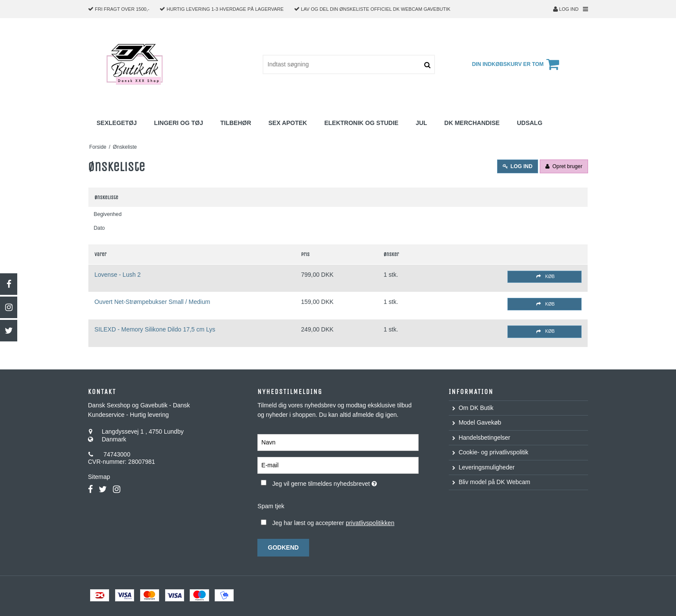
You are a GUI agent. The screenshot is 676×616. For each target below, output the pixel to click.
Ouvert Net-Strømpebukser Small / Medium (152, 302)
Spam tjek (271, 506)
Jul (421, 123)
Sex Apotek (288, 123)
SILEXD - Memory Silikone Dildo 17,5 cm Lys (155, 329)
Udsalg (530, 123)
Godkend (283, 547)
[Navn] (338, 442)
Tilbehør (236, 123)
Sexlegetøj (117, 123)
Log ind (566, 9)
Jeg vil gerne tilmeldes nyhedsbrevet (345, 482)
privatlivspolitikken (370, 523)
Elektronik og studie (361, 123)
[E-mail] (338, 465)
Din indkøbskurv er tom (517, 64)
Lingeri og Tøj (178, 123)
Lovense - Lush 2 (117, 275)
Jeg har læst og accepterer (333, 523)
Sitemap (99, 477)
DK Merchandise (472, 123)
